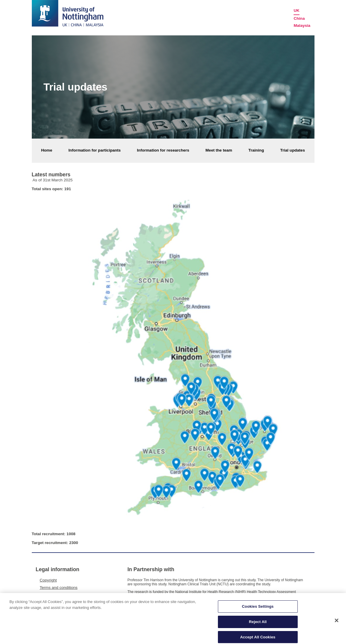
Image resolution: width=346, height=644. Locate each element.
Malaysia (302, 26)
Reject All (258, 624)
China (299, 18)
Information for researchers (163, 150)
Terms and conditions (59, 588)
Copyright (48, 580)
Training (256, 150)
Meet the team (219, 150)
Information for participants (94, 150)
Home (47, 150)
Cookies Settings (258, 609)
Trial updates (293, 150)
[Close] (337, 623)
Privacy (46, 595)
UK (297, 10)
